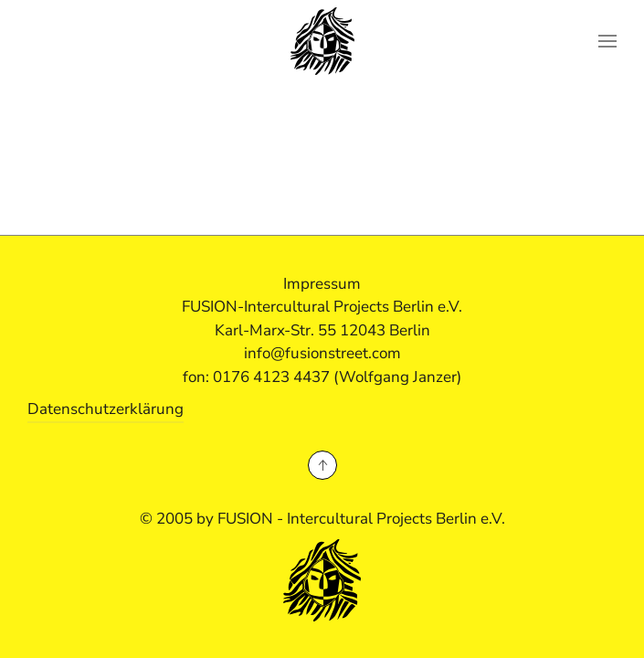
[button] (607, 41)
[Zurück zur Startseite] (322, 41)
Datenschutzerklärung (106, 409)
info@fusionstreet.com (322, 353)
